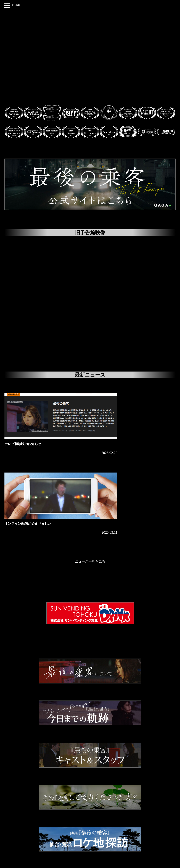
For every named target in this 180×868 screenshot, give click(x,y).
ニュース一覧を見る (90, 476)
